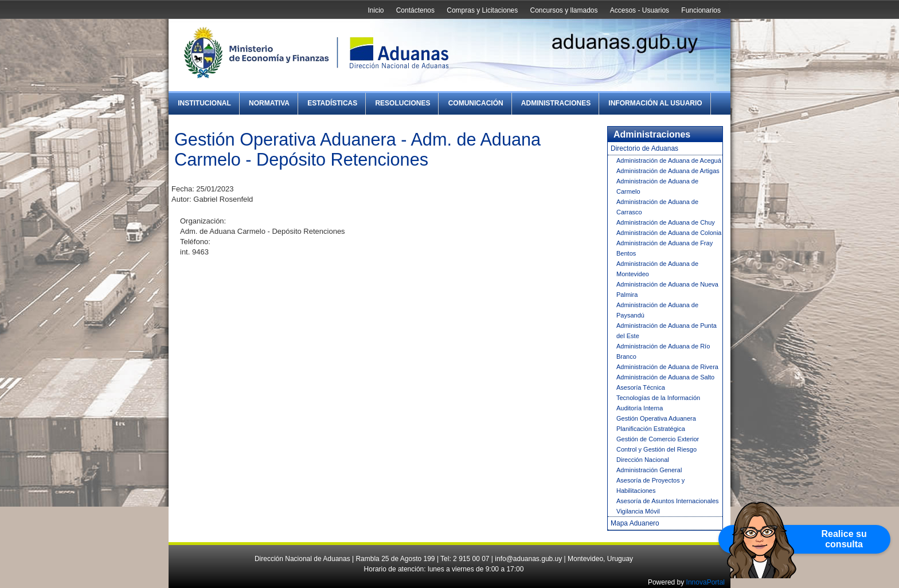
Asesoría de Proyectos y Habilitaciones (650, 485)
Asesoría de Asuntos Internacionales (668, 501)
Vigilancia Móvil (638, 511)
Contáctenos (415, 10)
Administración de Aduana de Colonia (669, 233)
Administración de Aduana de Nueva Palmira (667, 289)
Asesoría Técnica (641, 387)
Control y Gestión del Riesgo (656, 449)
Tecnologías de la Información (658, 398)
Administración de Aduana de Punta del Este (667, 331)
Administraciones (556, 103)
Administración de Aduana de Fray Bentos (665, 248)
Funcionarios (701, 10)
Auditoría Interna (640, 408)
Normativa (269, 103)
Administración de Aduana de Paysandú (657, 310)
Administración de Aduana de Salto (665, 377)
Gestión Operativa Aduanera (656, 418)
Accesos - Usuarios (640, 10)
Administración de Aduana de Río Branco (663, 351)
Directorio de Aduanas (644, 148)
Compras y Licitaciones (482, 10)
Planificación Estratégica (651, 429)
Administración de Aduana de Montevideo (657, 269)
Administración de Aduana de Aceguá (669, 160)
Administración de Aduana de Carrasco (657, 207)
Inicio (376, 10)
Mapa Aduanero (635, 523)
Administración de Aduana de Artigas (668, 171)
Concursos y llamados (564, 10)
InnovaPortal (705, 582)
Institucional (204, 103)
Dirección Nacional (643, 460)
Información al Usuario (655, 103)
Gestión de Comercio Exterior (658, 439)
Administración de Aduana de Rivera (667, 367)
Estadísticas (332, 103)
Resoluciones (402, 103)
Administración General (649, 470)
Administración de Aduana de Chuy (666, 222)
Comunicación (476, 103)
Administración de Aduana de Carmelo (657, 186)
